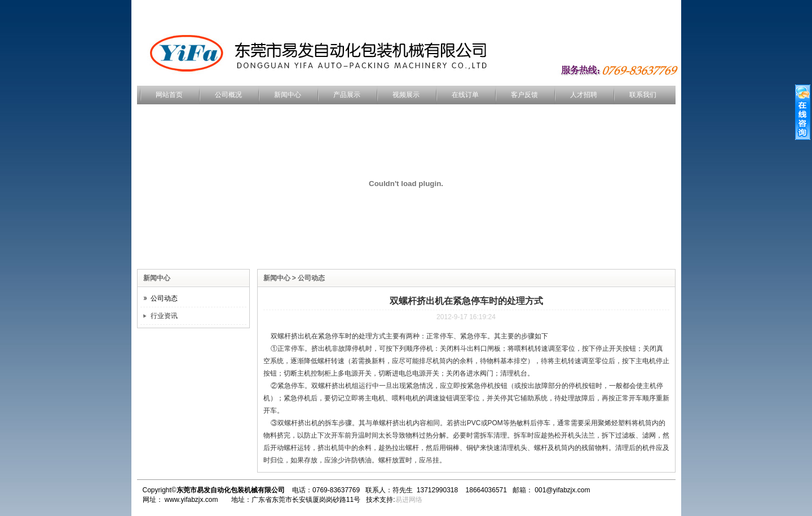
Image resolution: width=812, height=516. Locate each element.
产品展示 (347, 95)
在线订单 (465, 95)
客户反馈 (524, 95)
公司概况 (228, 95)
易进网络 (409, 500)
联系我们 (643, 95)
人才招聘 (584, 95)
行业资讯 (164, 316)
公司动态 (164, 298)
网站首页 (169, 95)
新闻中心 (288, 95)
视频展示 (406, 95)
